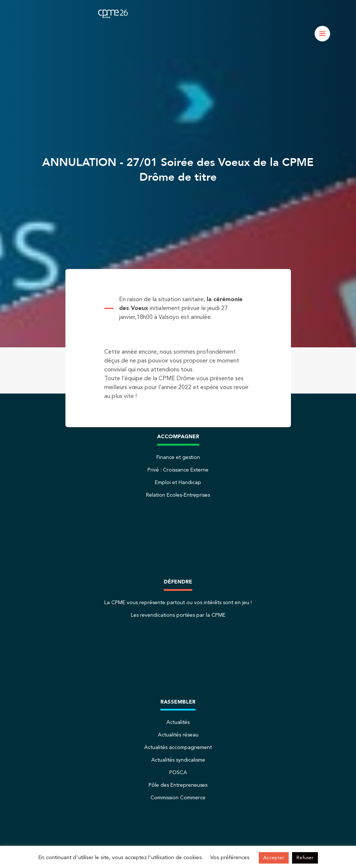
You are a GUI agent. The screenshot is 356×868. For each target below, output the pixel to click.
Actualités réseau (178, 735)
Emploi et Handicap (178, 483)
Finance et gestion (178, 457)
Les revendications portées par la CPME (178, 615)
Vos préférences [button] (230, 858)
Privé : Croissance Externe (178, 470)
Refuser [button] (305, 858)
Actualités (178, 722)
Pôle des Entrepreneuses (178, 785)
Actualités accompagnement (178, 748)
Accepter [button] (274, 858)
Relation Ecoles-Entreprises (178, 495)
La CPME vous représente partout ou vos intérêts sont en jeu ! (178, 603)
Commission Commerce (178, 798)
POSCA (178, 773)
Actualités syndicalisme (178, 760)
